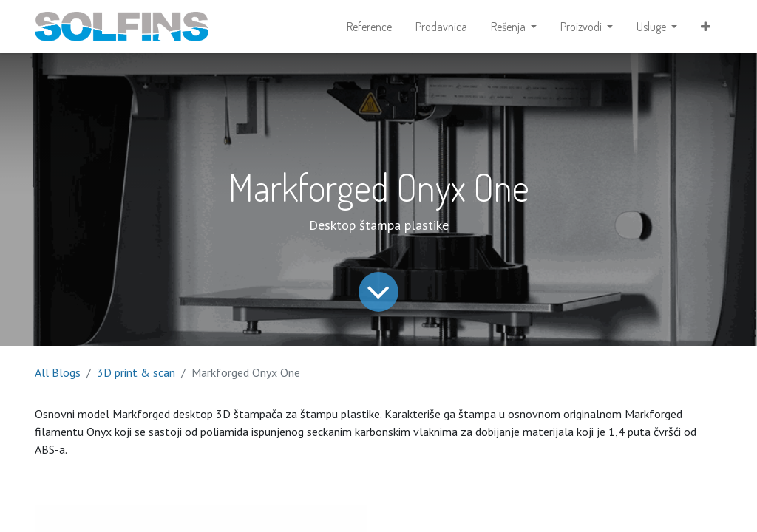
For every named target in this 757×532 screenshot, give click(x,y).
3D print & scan (136, 372)
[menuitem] (369, 27)
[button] (706, 27)
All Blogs (58, 372)
